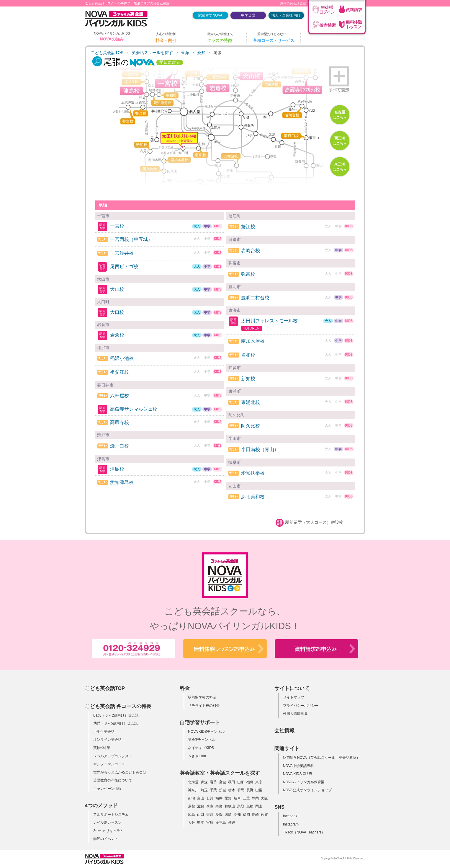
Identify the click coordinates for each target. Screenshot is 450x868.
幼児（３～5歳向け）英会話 (116, 723)
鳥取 (241, 806)
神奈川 (193, 790)
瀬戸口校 (120, 446)
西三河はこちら (340, 141)
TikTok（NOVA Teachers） (304, 832)
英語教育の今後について (113, 780)
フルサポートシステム (111, 815)
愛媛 (219, 815)
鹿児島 (221, 823)
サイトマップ (294, 697)
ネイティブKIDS (201, 748)
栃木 (232, 790)
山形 (241, 782)
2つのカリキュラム (108, 831)
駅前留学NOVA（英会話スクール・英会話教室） (321, 758)
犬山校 (117, 289)
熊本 (201, 823)
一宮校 (117, 226)
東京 (259, 782)
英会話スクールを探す (152, 53)
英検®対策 (102, 748)
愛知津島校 (122, 482)
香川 (210, 815)
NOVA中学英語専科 (298, 766)
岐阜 (237, 798)
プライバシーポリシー (301, 706)
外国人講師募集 (295, 714)
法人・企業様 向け (286, 15)
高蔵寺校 (120, 422)
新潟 (192, 798)
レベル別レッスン (107, 823)
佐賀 (264, 815)
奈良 (219, 806)
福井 (219, 798)
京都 (192, 806)
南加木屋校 (253, 341)
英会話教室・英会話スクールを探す (220, 773)
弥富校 (248, 274)
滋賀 (201, 806)
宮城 (222, 782)
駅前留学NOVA (210, 15)
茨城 (222, 790)
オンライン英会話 (107, 740)
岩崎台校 (251, 251)
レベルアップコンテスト (113, 756)
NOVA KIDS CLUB (298, 774)
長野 (250, 790)
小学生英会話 (104, 732)
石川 (210, 798)
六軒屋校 (120, 396)
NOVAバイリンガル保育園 (304, 782)
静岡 (255, 798)
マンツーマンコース (109, 764)
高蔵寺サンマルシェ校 (134, 409)
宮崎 (210, 823)
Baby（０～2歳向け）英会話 (116, 715)
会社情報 (284, 730)
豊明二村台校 (255, 298)
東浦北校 (251, 402)
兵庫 (210, 806)
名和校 (248, 355)
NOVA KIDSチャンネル (206, 732)
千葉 (213, 790)
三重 (246, 798)
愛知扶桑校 (253, 473)
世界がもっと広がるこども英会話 (120, 772)
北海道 (193, 782)
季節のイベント (106, 839)
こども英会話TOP (107, 53)
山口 (201, 815)
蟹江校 (248, 227)
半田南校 (260, 449)
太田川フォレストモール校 (269, 321)
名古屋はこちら (340, 115)
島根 (250, 806)
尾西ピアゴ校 (124, 266)
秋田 (232, 782)
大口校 (117, 312)
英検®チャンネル (202, 740)
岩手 (213, 782)
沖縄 (232, 823)
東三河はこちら (340, 167)
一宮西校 (131, 239)
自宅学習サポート (200, 722)
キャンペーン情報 (107, 789)
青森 (204, 782)
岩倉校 (117, 335)
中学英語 (248, 15)
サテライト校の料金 (204, 706)
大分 (192, 823)
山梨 (259, 790)
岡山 (259, 806)
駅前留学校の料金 (202, 697)
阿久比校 (251, 426)
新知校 (248, 379)
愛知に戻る (170, 62)
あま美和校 (253, 497)
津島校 (117, 469)
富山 (201, 798)
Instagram (291, 824)
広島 (192, 815)
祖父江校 (120, 372)
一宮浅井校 (122, 253)
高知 (237, 815)
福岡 (246, 815)
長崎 (255, 815)
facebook (290, 816)
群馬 (241, 790)
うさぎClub (197, 756)
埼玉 (204, 790)
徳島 (228, 815)
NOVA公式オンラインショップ (307, 790)
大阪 (264, 798)
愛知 (201, 53)
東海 (185, 53)
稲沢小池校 (122, 358)
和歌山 (230, 806)
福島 (250, 782)
